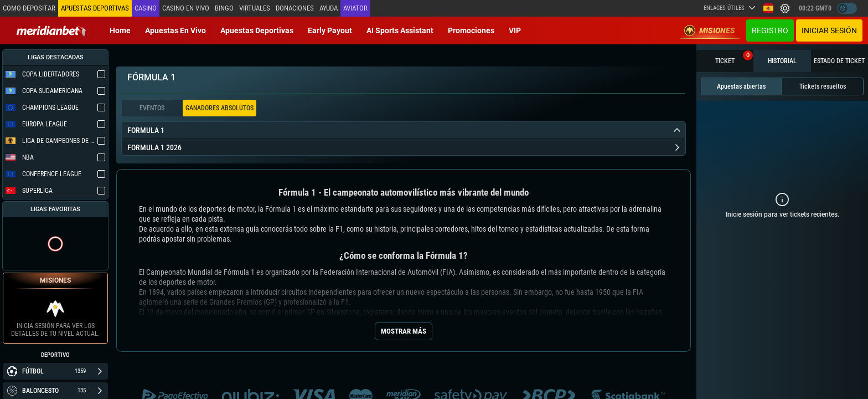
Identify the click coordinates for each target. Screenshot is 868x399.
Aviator (354, 8)
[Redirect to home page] (53, 30)
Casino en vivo (185, 8)
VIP (515, 30)
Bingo (223, 8)
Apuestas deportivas (257, 30)
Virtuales (254, 8)
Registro (770, 30)
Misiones (710, 30)
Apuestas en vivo (175, 30)
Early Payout (330, 30)
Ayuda (327, 8)
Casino (144, 8)
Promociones (471, 30)
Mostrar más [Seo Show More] (404, 331)
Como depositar (29, 8)
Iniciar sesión (829, 30)
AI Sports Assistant (400, 30)
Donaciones (294, 8)
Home (120, 30)
